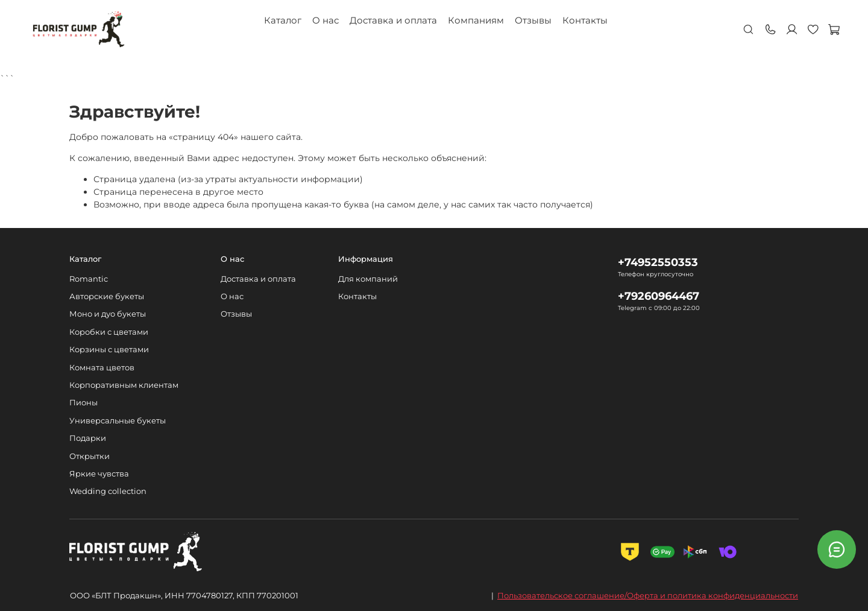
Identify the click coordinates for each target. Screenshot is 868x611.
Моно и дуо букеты (108, 314)
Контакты (585, 20)
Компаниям (476, 20)
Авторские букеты (107, 296)
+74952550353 (658, 262)
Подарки (88, 438)
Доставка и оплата (393, 20)
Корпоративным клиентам (124, 385)
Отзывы (533, 20)
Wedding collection (108, 491)
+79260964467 (659, 296)
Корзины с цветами (109, 350)
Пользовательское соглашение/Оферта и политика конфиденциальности (648, 595)
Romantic (89, 279)
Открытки (90, 456)
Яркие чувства (99, 474)
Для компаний (368, 279)
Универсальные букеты (118, 421)
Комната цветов (102, 368)
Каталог (283, 20)
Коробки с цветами (109, 332)
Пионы (83, 403)
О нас (325, 20)
